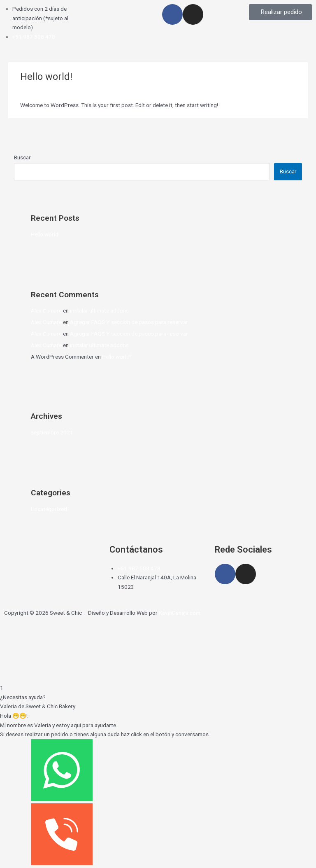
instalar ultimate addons (99, 310)
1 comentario (36, 90)
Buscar (22, 157)
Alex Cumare (46, 310)
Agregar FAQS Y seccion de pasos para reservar (129, 322)
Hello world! (45, 234)
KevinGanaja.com (180, 613)
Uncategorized (76, 90)
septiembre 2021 (52, 432)
